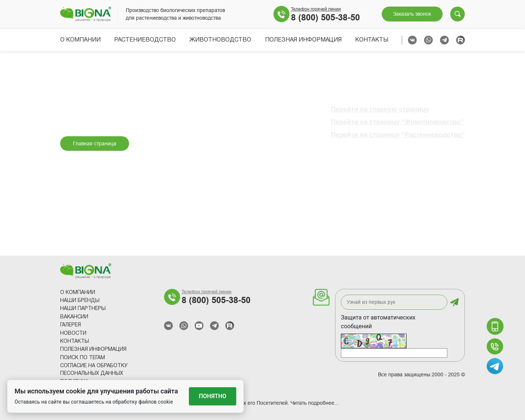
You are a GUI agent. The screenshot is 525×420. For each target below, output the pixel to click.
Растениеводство (145, 40)
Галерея (71, 325)
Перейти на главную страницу (380, 109)
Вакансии (74, 317)
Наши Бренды (80, 301)
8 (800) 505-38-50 (325, 17)
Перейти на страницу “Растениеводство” (398, 135)
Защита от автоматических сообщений (378, 322)
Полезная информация (303, 40)
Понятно (213, 396)
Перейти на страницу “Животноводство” (397, 122)
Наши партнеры (83, 309)
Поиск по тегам (83, 358)
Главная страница (95, 144)
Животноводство (220, 40)
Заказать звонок (412, 14)
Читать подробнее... (315, 403)
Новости (73, 333)
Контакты (372, 40)
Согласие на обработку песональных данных (94, 370)
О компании (80, 40)
